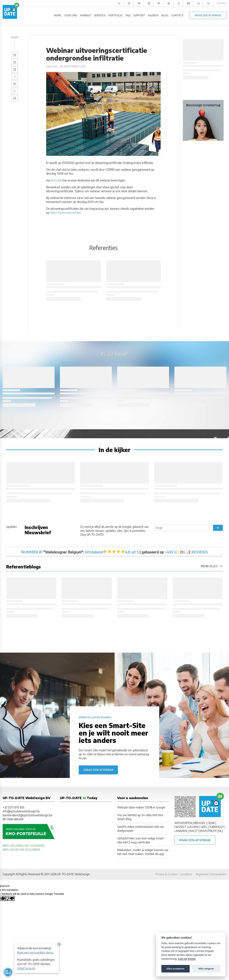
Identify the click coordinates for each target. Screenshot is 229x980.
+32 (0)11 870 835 (14, 807)
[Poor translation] (10, 898)
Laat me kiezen (187, 959)
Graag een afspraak (98, 770)
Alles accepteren (175, 969)
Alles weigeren (206, 969)
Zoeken (222, 3)
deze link (56, 180)
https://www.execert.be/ (65, 213)
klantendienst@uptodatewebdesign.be (27, 815)
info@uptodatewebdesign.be (21, 811)
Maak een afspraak (195, 840)
